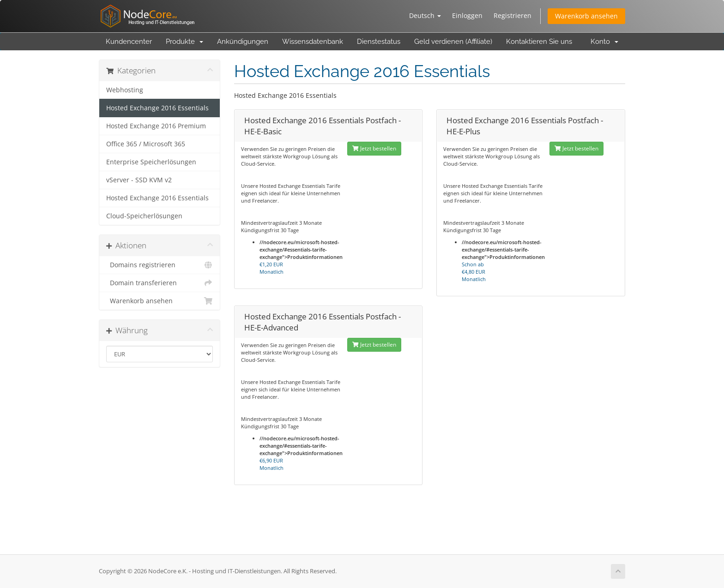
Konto (604, 42)
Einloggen (467, 15)
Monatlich (271, 268)
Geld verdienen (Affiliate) (453, 42)
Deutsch (425, 15)
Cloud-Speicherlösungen (144, 216)
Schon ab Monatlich (474, 272)
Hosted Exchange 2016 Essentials (157, 108)
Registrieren (513, 15)
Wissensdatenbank (313, 42)
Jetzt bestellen (374, 148)
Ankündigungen (243, 42)
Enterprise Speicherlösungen (151, 162)
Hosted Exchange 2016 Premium (156, 126)
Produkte (184, 42)
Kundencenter (129, 42)
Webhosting (125, 90)
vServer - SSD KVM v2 (139, 180)
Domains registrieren (160, 265)
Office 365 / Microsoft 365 (146, 144)
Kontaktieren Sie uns (539, 42)
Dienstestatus (379, 42)
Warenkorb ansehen (586, 16)
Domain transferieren (160, 283)
